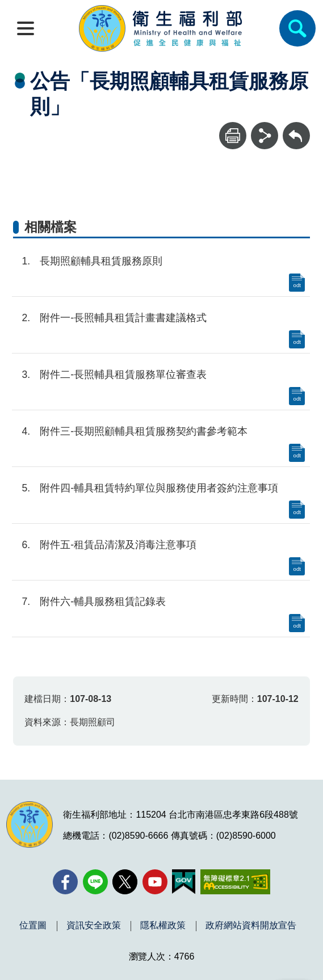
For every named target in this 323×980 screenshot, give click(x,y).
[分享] (265, 136)
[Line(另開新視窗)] (95, 882)
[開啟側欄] (26, 28)
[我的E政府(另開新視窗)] (184, 882)
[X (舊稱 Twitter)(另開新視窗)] (125, 882)
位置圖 (33, 926)
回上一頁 (296, 127)
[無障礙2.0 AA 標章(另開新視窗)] (235, 882)
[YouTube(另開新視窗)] (155, 882)
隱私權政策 (163, 926)
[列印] (233, 136)
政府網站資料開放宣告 (251, 926)
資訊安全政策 (94, 926)
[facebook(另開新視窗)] (65, 882)
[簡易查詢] (297, 28)
